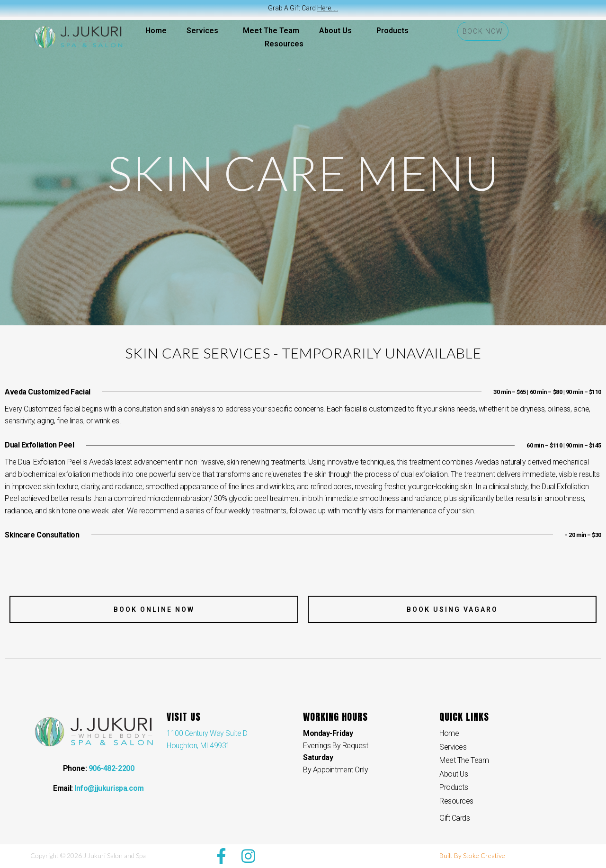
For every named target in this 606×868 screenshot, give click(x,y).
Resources (286, 44)
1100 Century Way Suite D (207, 733)
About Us (338, 31)
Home (156, 31)
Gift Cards (455, 818)
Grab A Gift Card (303, 8)
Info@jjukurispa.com (109, 788)
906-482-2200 (111, 768)
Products (392, 31)
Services (205, 31)
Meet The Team (271, 31)
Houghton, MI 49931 (198, 746)
